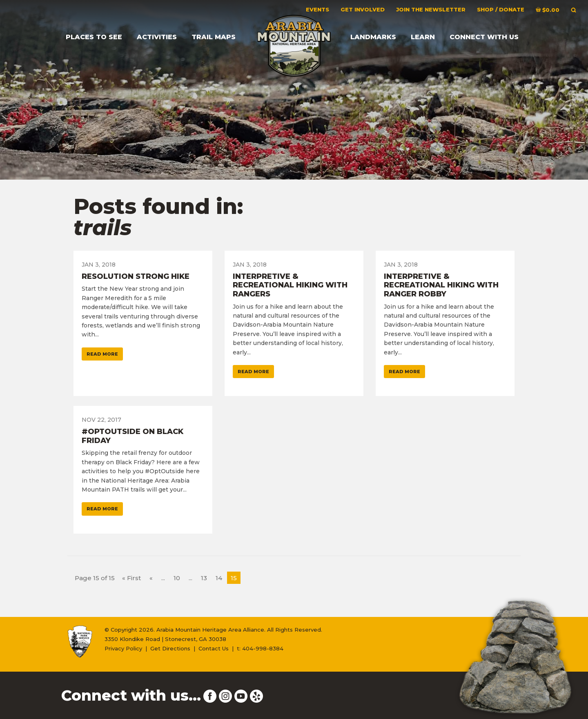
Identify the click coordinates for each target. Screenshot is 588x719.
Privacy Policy (123, 648)
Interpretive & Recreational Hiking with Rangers (290, 285)
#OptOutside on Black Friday (133, 436)
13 (204, 578)
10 (177, 578)
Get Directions (170, 648)
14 (219, 578)
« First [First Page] (131, 578)
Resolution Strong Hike (136, 276)
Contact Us (214, 648)
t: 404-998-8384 (260, 648)
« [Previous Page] (151, 578)
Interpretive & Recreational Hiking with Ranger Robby (441, 285)
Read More (102, 354)
